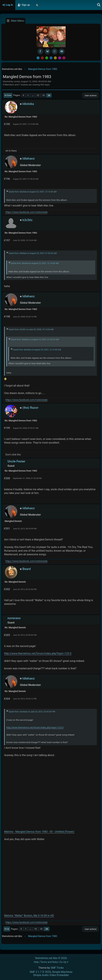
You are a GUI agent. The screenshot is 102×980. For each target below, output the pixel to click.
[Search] (99, 5)
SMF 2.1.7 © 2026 (40, 972)
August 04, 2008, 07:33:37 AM (26, 428)
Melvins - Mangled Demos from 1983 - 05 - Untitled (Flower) (39, 832)
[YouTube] (62, 51)
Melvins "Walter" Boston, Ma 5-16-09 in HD (29, 916)
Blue (51, 58)
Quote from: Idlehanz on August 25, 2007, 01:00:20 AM (33, 253)
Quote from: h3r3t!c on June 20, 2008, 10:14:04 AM (31, 330)
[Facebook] (40, 51)
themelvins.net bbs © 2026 (51, 958)
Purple (60, 58)
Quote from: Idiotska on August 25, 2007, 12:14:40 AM (33, 192)
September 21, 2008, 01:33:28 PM (27, 478)
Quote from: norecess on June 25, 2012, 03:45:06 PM (32, 712)
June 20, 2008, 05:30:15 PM (25, 317)
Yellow (55, 58)
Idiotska (28, 104)
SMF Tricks (57, 968)
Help (36, 962)
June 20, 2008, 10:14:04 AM (25, 240)
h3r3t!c (27, 220)
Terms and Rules (49, 962)
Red (42, 58)
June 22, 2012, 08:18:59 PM (25, 529)
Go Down (8, 95)
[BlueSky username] (47, 51)
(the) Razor (30, 408)
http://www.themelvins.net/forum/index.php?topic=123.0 (38, 653)
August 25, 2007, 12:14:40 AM (26, 124)
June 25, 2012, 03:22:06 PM (25, 589)
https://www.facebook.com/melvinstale (26, 212)
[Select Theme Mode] (37, 5)
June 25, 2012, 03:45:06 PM (25, 635)
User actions (90, 95)
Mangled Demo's (13, 521)
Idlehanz (29, 158)
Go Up (7, 929)
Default (38, 58)
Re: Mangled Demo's (15, 582)
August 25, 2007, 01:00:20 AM (26, 179)
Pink (64, 58)
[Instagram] (55, 51)
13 (44, 95)
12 (38, 95)
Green (47, 58)
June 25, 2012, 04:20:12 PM (25, 699)
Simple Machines (62, 972)
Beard (27, 569)
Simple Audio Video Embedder (51, 975)
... (33, 95)
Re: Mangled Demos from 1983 (21, 117)
